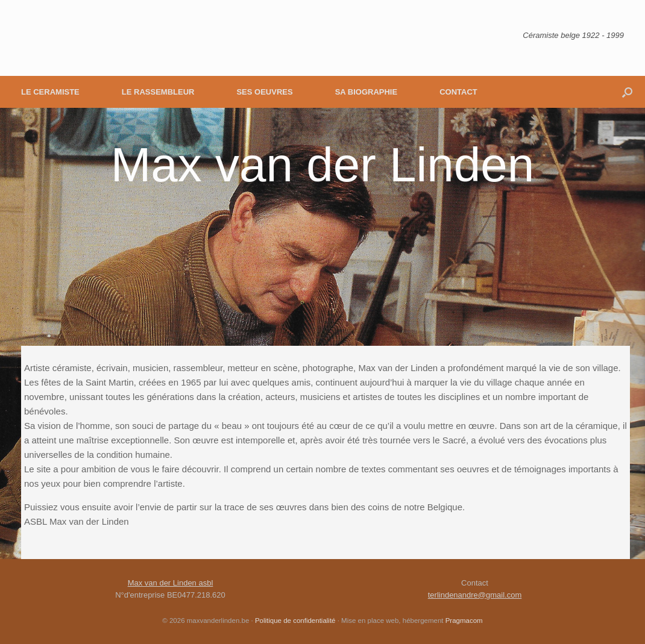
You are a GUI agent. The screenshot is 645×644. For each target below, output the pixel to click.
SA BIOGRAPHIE (367, 92)
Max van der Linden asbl (171, 583)
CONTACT (458, 92)
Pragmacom (464, 621)
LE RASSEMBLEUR (158, 92)
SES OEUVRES (264, 92)
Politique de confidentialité (295, 621)
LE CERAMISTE (50, 92)
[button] (627, 92)
